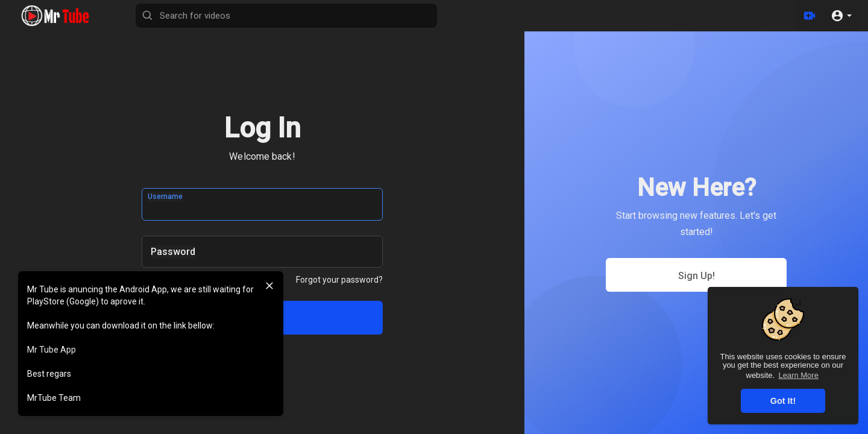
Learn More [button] (798, 375)
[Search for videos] (286, 16)
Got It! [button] (783, 401)
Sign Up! (697, 276)
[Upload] (810, 16)
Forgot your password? (339, 280)
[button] (841, 16)
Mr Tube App (52, 350)
